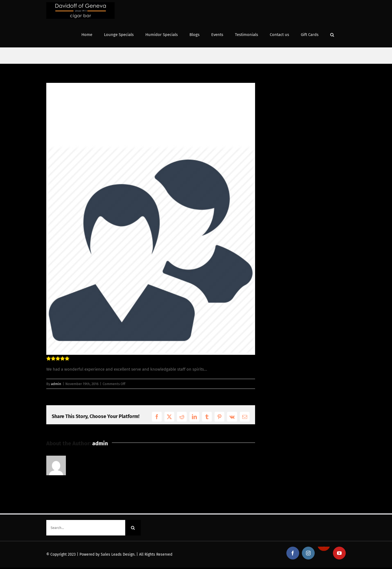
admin (56, 384)
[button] (332, 34)
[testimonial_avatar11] (151, 219)
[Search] (133, 528)
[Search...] (86, 528)
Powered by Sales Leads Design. (107, 554)
